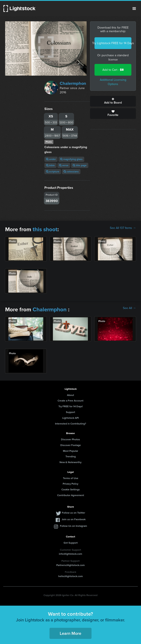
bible (50, 165)
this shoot (45, 229)
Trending (71, 456)
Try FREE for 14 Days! (71, 406)
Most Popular (70, 451)
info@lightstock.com (70, 554)
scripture (53, 172)
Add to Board (113, 101)
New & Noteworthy (70, 462)
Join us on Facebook (74, 519)
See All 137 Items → (123, 228)
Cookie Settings (71, 489)
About (70, 395)
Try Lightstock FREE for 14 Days (113, 43)
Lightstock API (70, 418)
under (51, 159)
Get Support (71, 543)
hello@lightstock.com (70, 576)
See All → (129, 308)
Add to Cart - (113, 70)
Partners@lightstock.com (70, 565)
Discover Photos (70, 439)
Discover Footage (71, 445)
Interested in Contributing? (71, 424)
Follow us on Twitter (73, 513)
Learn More (70, 633)
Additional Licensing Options (113, 82)
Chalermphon (73, 83)
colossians (71, 172)
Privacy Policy (70, 484)
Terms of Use (71, 478)
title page (80, 165)
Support (70, 412)
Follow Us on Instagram (73, 526)
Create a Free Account (70, 401)
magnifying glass (71, 159)
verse (64, 165)
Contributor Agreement (71, 495)
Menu (134, 9)
